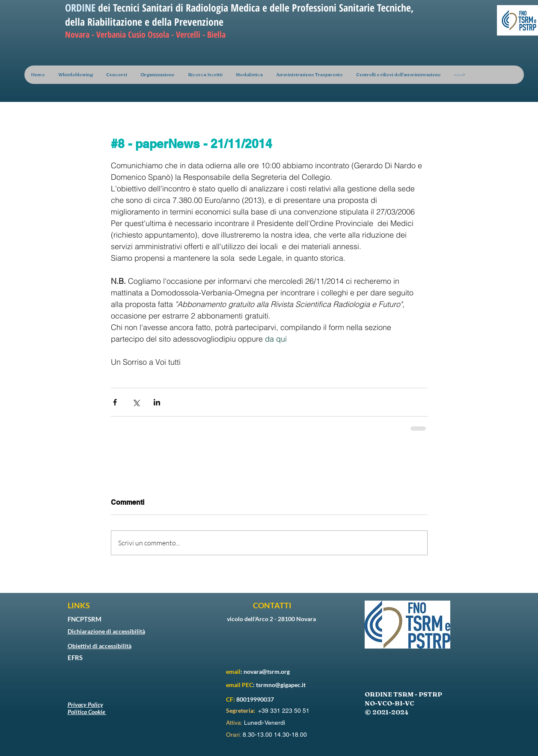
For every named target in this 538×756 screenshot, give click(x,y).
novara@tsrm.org (267, 671)
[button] (157, 75)
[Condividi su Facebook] (115, 402)
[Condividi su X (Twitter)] (136, 402)
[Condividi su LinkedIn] (157, 402)
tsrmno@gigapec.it (281, 685)
